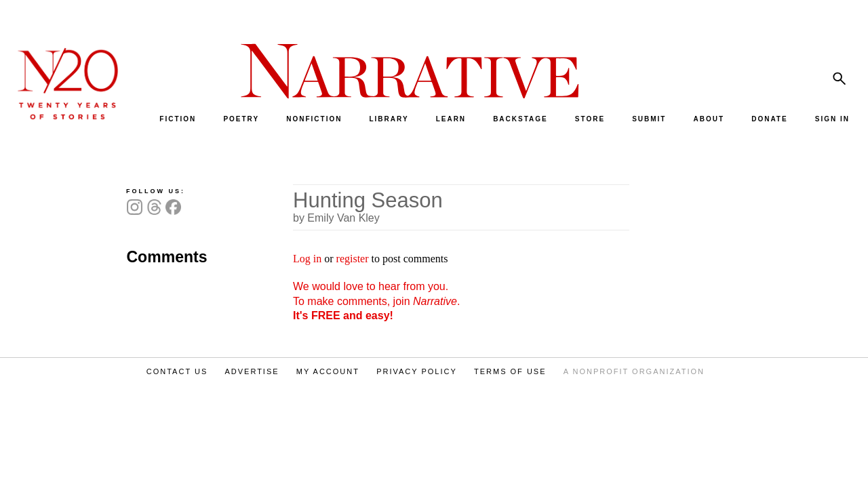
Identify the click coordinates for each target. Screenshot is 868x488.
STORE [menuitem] (590, 119)
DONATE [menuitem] (769, 119)
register (353, 259)
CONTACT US (177, 371)
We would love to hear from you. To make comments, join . (376, 301)
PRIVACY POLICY (417, 371)
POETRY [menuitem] (241, 119)
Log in (307, 259)
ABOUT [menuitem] (709, 119)
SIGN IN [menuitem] (832, 119)
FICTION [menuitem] (178, 119)
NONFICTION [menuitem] (314, 119)
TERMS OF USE (510, 371)
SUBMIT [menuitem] (649, 119)
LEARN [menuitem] (451, 119)
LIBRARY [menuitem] (389, 119)
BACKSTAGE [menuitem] (520, 119)
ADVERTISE (252, 371)
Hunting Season (368, 200)
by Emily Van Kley (336, 218)
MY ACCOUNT (328, 371)
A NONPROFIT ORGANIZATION (634, 371)
